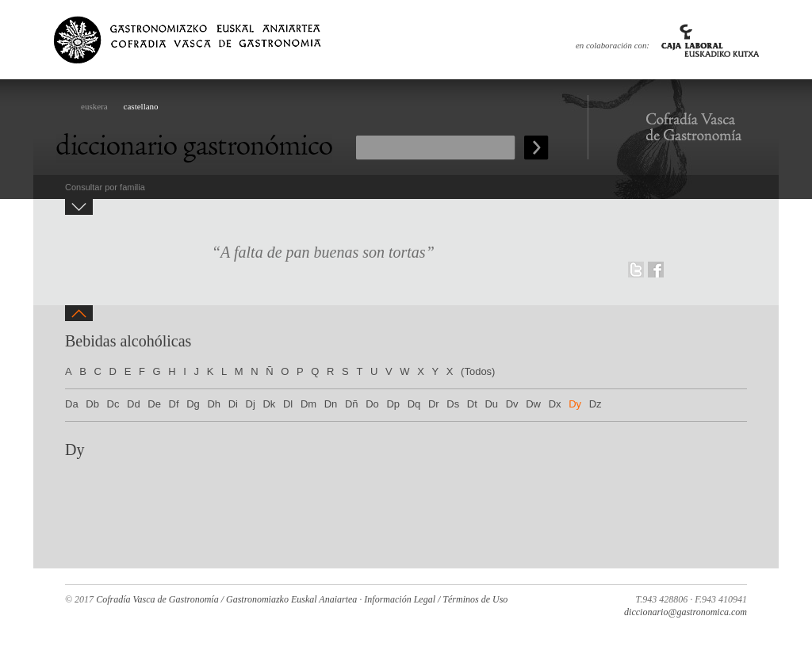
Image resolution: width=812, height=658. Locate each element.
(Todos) (478, 371)
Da (72, 404)
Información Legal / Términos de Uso (436, 599)
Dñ (352, 404)
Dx (555, 404)
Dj (251, 404)
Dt (472, 404)
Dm (308, 404)
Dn (331, 404)
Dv (512, 404)
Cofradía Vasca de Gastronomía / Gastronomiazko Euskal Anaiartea (226, 599)
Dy (575, 404)
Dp (393, 404)
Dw (533, 404)
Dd (134, 404)
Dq (414, 404)
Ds (453, 404)
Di (233, 404)
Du (491, 404)
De (154, 404)
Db (92, 404)
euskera (94, 106)
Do (372, 404)
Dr (434, 404)
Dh (214, 404)
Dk (269, 404)
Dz (596, 404)
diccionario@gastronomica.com (686, 612)
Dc (113, 404)
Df (174, 404)
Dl (288, 404)
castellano (141, 106)
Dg (193, 404)
